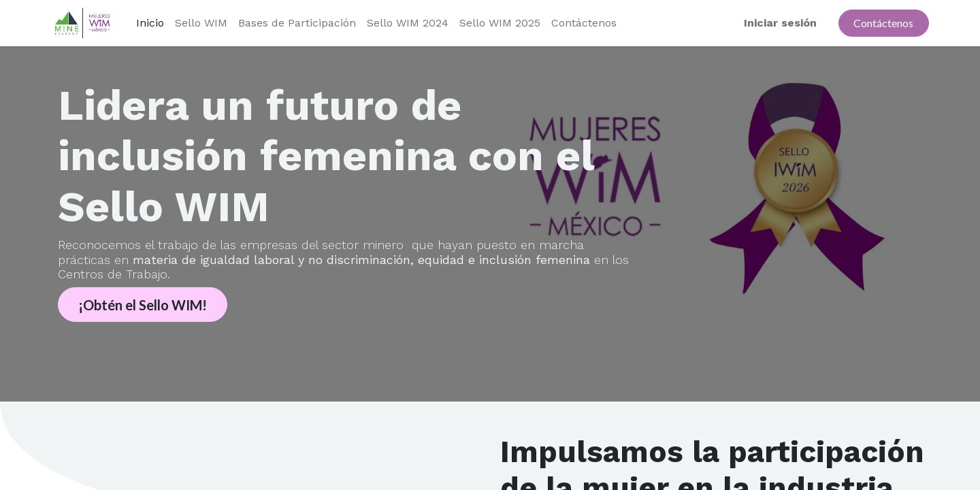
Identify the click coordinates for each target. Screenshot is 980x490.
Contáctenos (883, 23)
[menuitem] (150, 23)
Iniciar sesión (780, 23)
